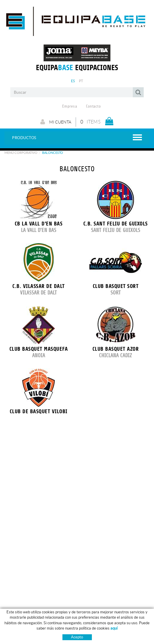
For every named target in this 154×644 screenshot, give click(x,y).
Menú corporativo (21, 153)
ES (73, 81)
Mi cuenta (56, 122)
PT (81, 81)
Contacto (93, 106)
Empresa (70, 106)
